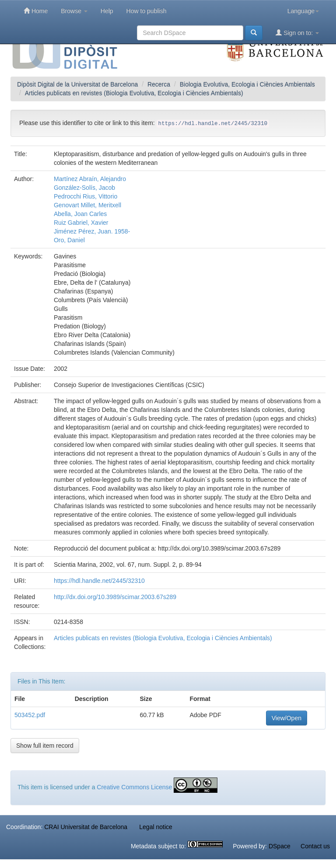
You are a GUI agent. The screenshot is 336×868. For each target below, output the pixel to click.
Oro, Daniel (69, 240)
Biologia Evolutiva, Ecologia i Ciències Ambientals (247, 84)
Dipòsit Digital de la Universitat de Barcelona (77, 84)
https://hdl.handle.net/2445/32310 (99, 581)
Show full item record (45, 746)
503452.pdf (30, 715)
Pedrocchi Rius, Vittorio (86, 196)
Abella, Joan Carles (80, 214)
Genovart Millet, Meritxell (87, 205)
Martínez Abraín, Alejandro (90, 179)
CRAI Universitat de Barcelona (86, 827)
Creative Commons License (134, 787)
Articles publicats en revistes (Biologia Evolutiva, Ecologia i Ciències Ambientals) (134, 93)
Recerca (159, 84)
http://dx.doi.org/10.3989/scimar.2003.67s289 (115, 597)
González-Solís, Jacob (84, 188)
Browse (74, 11)
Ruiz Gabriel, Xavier (81, 223)
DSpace (280, 846)
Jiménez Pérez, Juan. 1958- (92, 231)
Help (107, 11)
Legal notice (156, 827)
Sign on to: (297, 33)
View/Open (287, 718)
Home (36, 11)
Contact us (315, 846)
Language (303, 11)
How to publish (147, 11)
